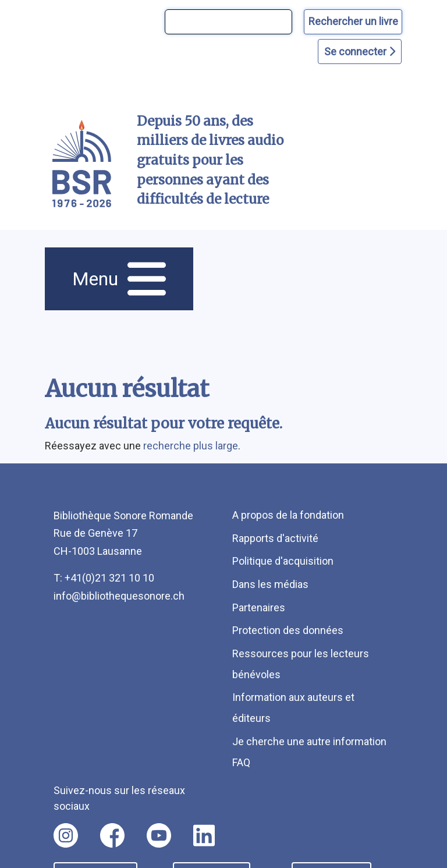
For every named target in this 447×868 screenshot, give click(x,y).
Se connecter (360, 52)
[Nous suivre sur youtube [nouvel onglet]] (159, 835)
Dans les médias (270, 584)
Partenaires (259, 607)
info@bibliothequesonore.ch (119, 596)
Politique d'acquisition (283, 561)
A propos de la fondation (288, 515)
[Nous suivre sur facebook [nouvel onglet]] (112, 835)
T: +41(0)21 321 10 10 (104, 578)
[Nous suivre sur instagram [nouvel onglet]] (66, 835)
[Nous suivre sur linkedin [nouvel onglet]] (204, 835)
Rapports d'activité (275, 538)
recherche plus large (191, 446)
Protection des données (288, 630)
